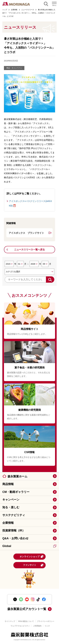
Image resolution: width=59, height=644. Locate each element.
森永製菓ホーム (17, 476)
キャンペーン (11, 500)
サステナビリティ (14, 515)
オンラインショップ (32, 557)
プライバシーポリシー (46, 621)
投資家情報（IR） (14, 531)
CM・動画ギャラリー (16, 492)
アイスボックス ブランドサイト (26, 233)
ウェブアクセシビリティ (20, 626)
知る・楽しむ (11, 507)
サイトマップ (10, 621)
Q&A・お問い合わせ (15, 538)
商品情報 (8, 484)
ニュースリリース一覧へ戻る (29, 249)
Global (29, 546)
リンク (47, 626)
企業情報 (8, 523)
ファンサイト (33, 565)
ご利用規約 (37, 626)
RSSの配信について (26, 621)
